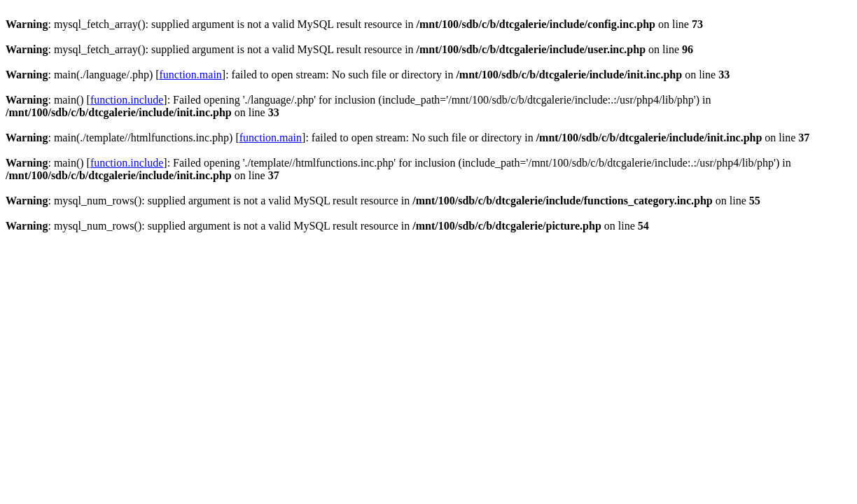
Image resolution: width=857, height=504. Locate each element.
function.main (191, 75)
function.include (127, 100)
